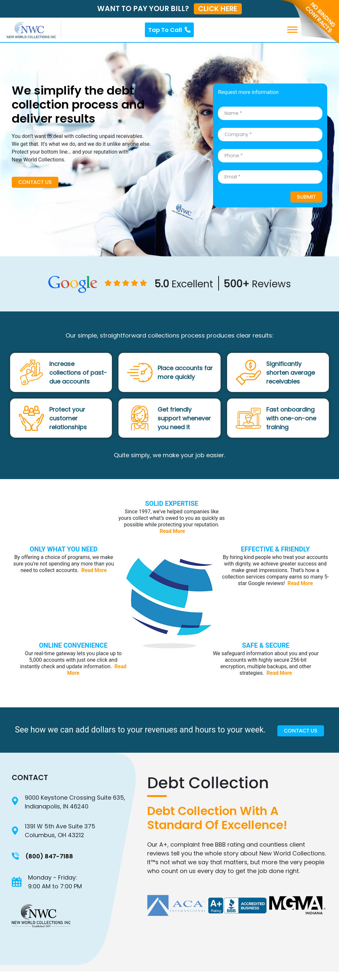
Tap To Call (169, 30)
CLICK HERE (218, 9)
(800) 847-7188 (49, 857)
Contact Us (35, 182)
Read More (172, 531)
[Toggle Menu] (324, 30)
